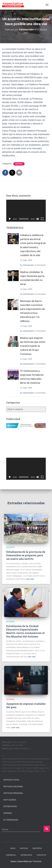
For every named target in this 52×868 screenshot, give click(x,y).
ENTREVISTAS (26, 855)
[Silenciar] (38, 219)
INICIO (13, 848)
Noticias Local (12, 780)
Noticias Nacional (13, 786)
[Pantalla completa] (42, 219)
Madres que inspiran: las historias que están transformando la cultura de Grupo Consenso (33, 346)
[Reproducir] (10, 219)
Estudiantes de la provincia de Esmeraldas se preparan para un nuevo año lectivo (26, 555)
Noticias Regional (13, 793)
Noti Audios (10, 800)
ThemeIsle (37, 861)
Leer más (30, 579)
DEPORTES (37, 848)
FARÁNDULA (11, 855)
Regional (19, 164)
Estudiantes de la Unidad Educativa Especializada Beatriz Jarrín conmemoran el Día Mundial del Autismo (25, 631)
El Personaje (11, 820)
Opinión (8, 813)
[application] (26, 211)
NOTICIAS (24, 848)
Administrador (28, 265)
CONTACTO (41, 855)
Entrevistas (10, 806)
